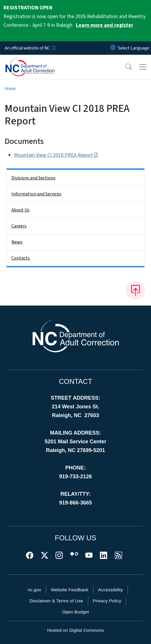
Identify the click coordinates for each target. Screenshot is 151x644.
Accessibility (111, 590)
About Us (20, 210)
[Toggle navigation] (143, 67)
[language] (134, 48)
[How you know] (53, 48)
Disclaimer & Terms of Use (56, 601)
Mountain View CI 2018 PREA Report (56, 155)
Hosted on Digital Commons (75, 630)
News (17, 242)
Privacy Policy (107, 601)
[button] (125, 67)
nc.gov (34, 590)
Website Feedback (70, 590)
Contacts (21, 258)
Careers (19, 226)
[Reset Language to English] (113, 48)
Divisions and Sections (33, 178)
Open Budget (76, 612)
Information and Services (36, 194)
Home (10, 89)
